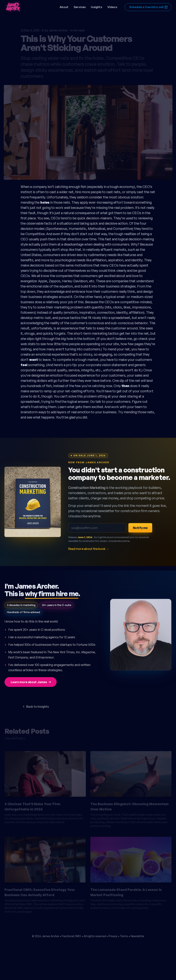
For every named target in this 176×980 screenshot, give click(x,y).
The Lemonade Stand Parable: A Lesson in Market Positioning (126, 891)
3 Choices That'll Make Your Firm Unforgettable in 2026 (32, 805)
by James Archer (56, 29)
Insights (96, 7)
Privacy (113, 936)
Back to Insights (35, 707)
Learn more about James (31, 682)
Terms (124, 936)
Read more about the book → (89, 549)
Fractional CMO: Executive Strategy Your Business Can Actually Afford (40, 891)
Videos (112, 7)
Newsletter (137, 936)
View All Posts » (15, 737)
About (64, 7)
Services (80, 7)
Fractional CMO (71, 936)
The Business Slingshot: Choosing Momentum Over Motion (130, 805)
